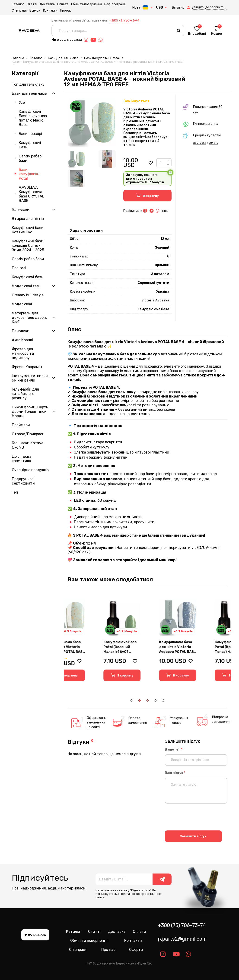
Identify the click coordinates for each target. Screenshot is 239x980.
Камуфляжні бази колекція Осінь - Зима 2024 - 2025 (28, 246)
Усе (22, 102)
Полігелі (19, 268)
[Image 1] (76, 159)
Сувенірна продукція (31, 470)
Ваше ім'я (174, 750)
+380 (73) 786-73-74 (124, 20)
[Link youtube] (94, 40)
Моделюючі (22, 304)
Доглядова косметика (22, 459)
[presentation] (200, 818)
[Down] (168, 165)
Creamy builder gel (28, 295)
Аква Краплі (22, 340)
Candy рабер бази (30, 158)
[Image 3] (76, 179)
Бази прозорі (30, 134)
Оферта (136, 950)
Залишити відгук (193, 836)
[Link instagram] (87, 40)
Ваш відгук (175, 773)
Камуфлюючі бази (28, 277)
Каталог (18, 4)
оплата (214, 143)
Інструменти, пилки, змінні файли (30, 378)
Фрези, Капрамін (27, 367)
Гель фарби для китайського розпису (25, 394)
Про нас (66, 11)
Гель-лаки (21, 210)
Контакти (50, 11)
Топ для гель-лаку (28, 84)
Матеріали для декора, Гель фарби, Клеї (29, 318)
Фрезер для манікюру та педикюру (23, 353)
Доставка (47, 4)
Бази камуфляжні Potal (102, 58)
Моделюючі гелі (26, 286)
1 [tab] (132, 701)
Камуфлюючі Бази (30, 145)
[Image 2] (107, 159)
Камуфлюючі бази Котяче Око (28, 230)
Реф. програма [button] (115, 4)
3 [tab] (147, 701)
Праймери (21, 425)
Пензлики (21, 331)
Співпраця (19, 11)
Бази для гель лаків (63, 58)
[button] (189, 8)
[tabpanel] (92, 640)
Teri (15, 492)
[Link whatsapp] (102, 40)
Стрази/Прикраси (28, 434)
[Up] (168, 161)
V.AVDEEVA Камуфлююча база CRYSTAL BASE (32, 194)
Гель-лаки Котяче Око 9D (28, 445)
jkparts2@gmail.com (182, 939)
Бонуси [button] (35, 11)
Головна (18, 58)
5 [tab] (163, 701)
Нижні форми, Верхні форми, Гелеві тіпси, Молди (31, 412)
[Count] (161, 163)
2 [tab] (140, 701)
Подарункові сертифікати (23, 481)
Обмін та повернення (86, 4)
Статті (32, 4)
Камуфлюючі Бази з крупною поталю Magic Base (33, 118)
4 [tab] (155, 701)
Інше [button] (165, 211)
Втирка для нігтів (28, 219)
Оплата (63, 4)
